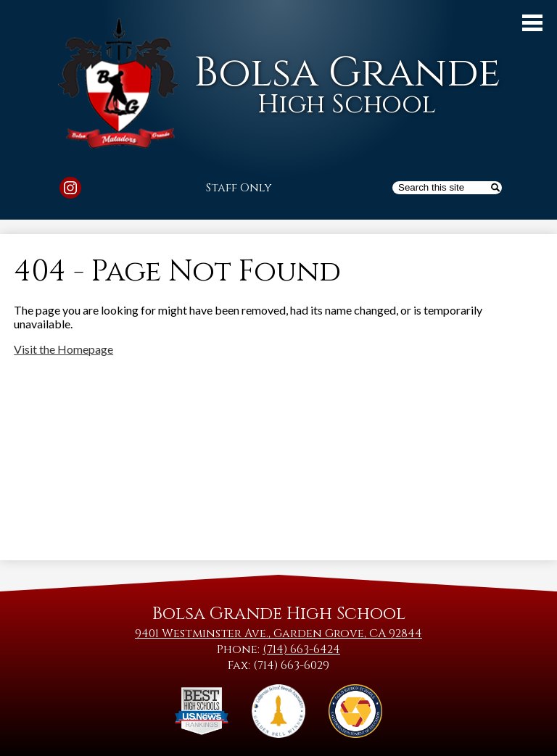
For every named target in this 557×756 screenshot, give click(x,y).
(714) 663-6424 (301, 649)
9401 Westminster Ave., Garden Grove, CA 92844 (278, 634)
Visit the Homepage (63, 349)
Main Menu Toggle (532, 23)
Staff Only (239, 188)
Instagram (70, 190)
